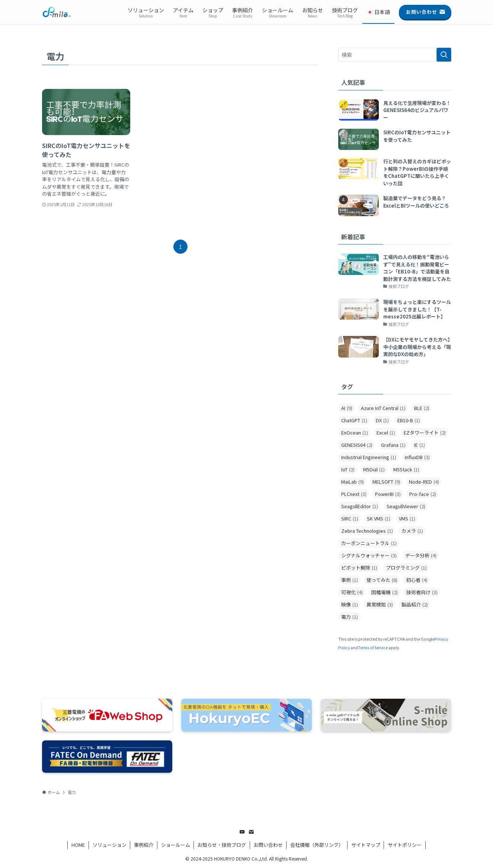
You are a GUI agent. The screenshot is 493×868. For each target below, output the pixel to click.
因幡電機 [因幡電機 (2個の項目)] (385, 592)
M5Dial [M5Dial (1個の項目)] (374, 469)
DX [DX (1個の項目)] (382, 420)
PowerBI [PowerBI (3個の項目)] (388, 494)
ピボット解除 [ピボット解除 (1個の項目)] (359, 568)
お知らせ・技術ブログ (222, 845)
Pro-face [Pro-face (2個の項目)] (423, 494)
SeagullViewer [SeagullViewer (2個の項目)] (406, 506)
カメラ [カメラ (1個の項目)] (412, 531)
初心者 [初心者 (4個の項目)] (417, 580)
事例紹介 (144, 845)
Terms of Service (373, 648)
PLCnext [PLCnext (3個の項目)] (354, 494)
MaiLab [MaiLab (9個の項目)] (353, 482)
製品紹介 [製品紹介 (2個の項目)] (415, 604)
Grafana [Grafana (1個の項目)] (393, 445)
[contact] (251, 832)
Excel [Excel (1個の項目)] (386, 433)
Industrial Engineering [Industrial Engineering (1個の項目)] (369, 457)
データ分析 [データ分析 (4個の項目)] (421, 555)
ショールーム (176, 845)
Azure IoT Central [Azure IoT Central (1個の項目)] (383, 408)
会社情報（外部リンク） (317, 845)
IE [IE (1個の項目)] (420, 445)
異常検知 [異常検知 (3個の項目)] (380, 604)
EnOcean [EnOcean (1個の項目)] (355, 433)
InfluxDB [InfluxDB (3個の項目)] (417, 457)
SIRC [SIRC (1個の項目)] (350, 518)
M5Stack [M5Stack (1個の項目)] (406, 469)
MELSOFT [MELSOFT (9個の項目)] (386, 482)
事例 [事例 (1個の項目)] (350, 580)
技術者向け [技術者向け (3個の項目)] (422, 592)
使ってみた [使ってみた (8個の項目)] (382, 580)
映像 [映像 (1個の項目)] (350, 604)
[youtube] (242, 832)
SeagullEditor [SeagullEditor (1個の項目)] (360, 506)
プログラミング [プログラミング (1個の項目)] (406, 568)
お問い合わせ (268, 845)
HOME (78, 845)
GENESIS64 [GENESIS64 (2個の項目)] (357, 445)
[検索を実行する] (444, 55)
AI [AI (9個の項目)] (347, 408)
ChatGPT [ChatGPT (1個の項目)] (354, 420)
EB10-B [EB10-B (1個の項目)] (409, 420)
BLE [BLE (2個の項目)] (422, 408)
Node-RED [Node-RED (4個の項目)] (424, 482)
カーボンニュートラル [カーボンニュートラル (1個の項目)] (369, 543)
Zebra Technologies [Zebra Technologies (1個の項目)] (367, 531)
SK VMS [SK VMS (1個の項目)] (379, 518)
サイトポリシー (405, 845)
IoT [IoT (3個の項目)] (348, 469)
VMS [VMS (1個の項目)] (407, 518)
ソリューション (110, 845)
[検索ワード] (395, 55)
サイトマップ (366, 845)
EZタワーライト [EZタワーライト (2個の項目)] (425, 433)
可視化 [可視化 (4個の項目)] (352, 592)
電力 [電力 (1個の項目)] (350, 617)
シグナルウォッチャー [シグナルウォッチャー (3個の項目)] (369, 555)
